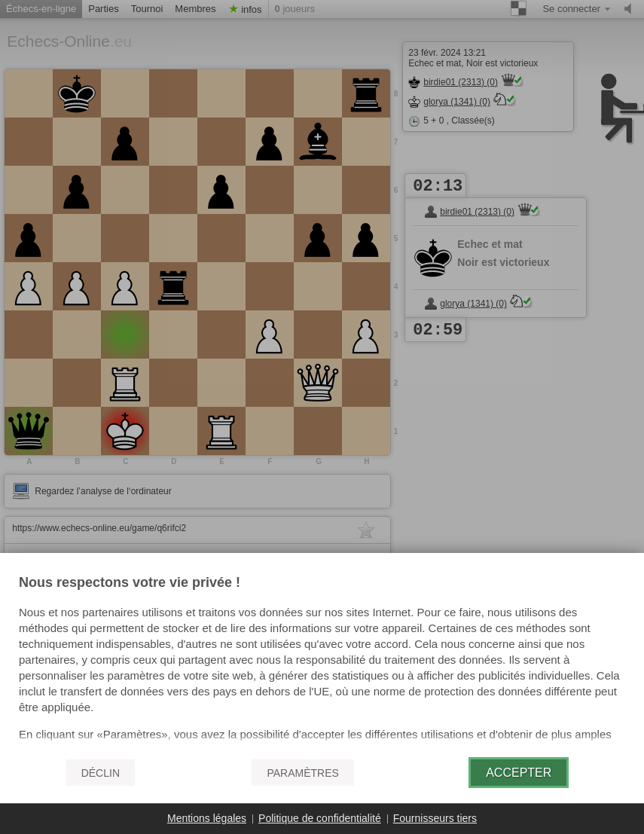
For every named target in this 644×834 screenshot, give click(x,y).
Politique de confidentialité (320, 818)
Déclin (101, 773)
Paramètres (302, 773)
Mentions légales (207, 818)
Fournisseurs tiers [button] (435, 818)
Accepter (519, 773)
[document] (322, 661)
